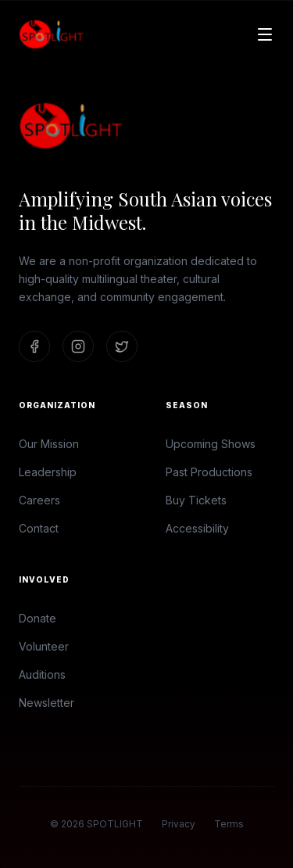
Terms (229, 824)
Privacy (179, 824)
